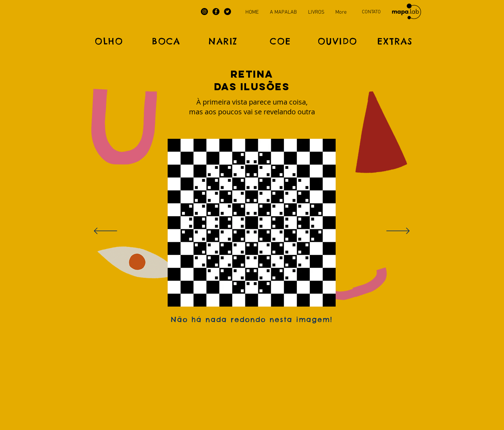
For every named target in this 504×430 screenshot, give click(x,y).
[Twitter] (227, 12)
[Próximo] (398, 231)
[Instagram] (204, 12)
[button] (252, 107)
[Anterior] (106, 231)
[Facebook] (216, 12)
